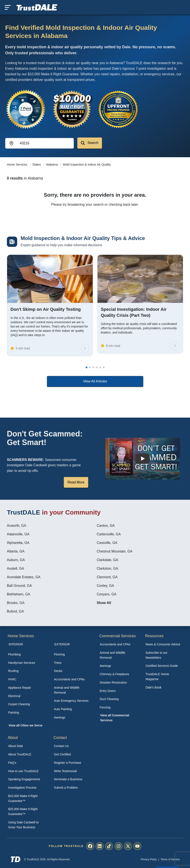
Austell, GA (15, 568)
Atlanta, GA (16, 551)
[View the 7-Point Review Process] (26, 109)
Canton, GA (106, 526)
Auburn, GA (16, 560)
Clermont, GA (107, 577)
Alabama (52, 165)
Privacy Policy (149, 859)
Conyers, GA (107, 594)
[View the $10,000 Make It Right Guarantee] (72, 109)
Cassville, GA (107, 543)
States (37, 165)
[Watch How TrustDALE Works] (143, 459)
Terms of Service (170, 859)
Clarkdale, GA (108, 560)
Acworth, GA (17, 526)
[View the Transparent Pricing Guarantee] (119, 109)
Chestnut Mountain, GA (115, 551)
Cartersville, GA (109, 534)
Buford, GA (15, 611)
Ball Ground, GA (19, 586)
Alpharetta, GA (18, 543)
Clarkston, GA (108, 568)
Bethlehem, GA (19, 594)
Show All (104, 603)
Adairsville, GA (18, 534)
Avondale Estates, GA (24, 577)
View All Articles (95, 381)
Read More (76, 482)
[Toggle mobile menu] (8, 7)
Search (90, 143)
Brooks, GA (16, 603)
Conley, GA (106, 586)
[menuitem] (26, 654)
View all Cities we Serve (26, 725)
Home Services (17, 165)
